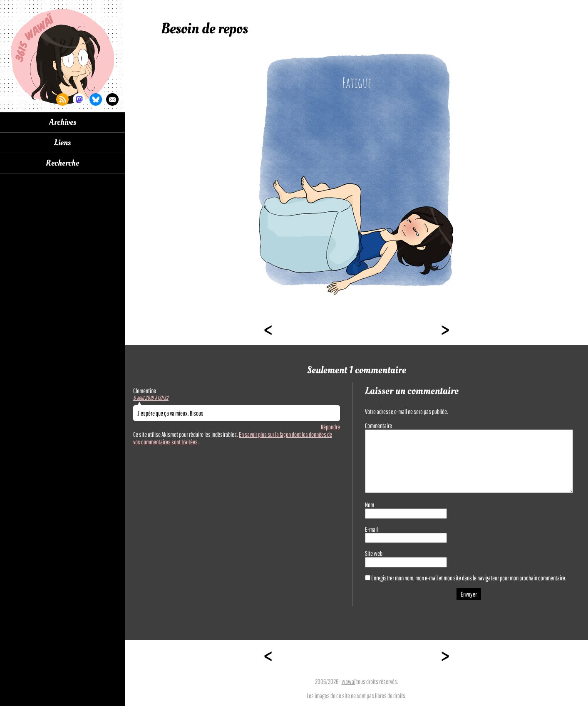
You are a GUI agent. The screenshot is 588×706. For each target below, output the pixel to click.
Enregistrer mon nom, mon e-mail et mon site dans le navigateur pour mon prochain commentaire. (469, 578)
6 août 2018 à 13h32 (151, 398)
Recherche (62, 163)
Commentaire (378, 426)
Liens (62, 143)
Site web (374, 553)
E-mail (371, 529)
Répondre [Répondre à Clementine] (330, 427)
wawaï (349, 681)
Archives (63, 122)
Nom (370, 505)
